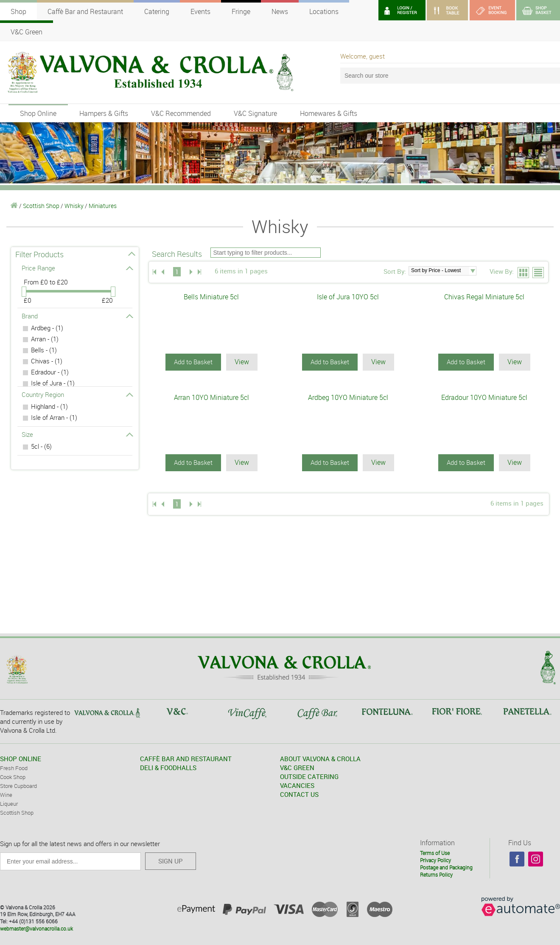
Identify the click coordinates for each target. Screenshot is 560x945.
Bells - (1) (44, 350)
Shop (18, 11)
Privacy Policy (435, 860)
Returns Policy (436, 874)
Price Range (77, 268)
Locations (324, 11)
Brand (77, 316)
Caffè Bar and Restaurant (85, 11)
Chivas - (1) (47, 361)
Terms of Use (435, 852)
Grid (524, 273)
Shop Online (38, 113)
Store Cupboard (18, 785)
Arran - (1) (45, 339)
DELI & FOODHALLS (168, 767)
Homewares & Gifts (329, 113)
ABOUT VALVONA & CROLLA (320, 758)
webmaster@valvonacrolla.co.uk (36, 928)
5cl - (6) (41, 446)
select (473, 271)
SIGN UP (171, 861)
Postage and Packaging (446, 867)
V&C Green (27, 32)
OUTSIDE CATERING (309, 776)
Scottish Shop (41, 206)
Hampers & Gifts (104, 113)
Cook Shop (13, 776)
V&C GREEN (297, 767)
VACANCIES (297, 785)
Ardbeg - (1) (47, 328)
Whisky (74, 206)
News (280, 11)
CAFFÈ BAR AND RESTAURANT (186, 758)
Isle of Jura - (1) (53, 383)
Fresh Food (14, 768)
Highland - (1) (49, 406)
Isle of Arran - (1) (54, 417)
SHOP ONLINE (21, 758)
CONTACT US (299, 794)
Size (77, 434)
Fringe (241, 11)
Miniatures (103, 206)
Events (200, 11)
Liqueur (9, 803)
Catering (157, 11)
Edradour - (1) (50, 372)
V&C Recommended (181, 113)
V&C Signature (255, 113)
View (242, 362)
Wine (6, 794)
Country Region (77, 394)
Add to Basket (193, 362)
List (539, 273)
